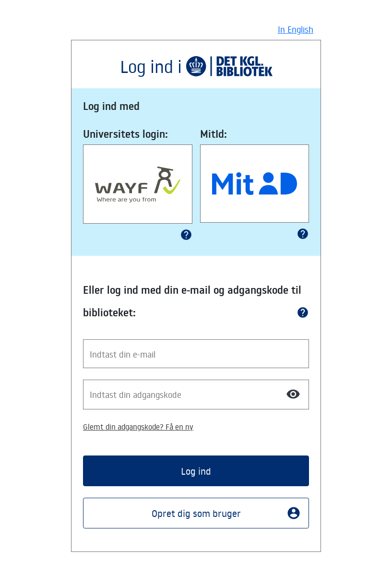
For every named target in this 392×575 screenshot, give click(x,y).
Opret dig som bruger (226, 513)
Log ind (196, 471)
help (186, 235)
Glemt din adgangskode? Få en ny (138, 427)
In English (296, 29)
